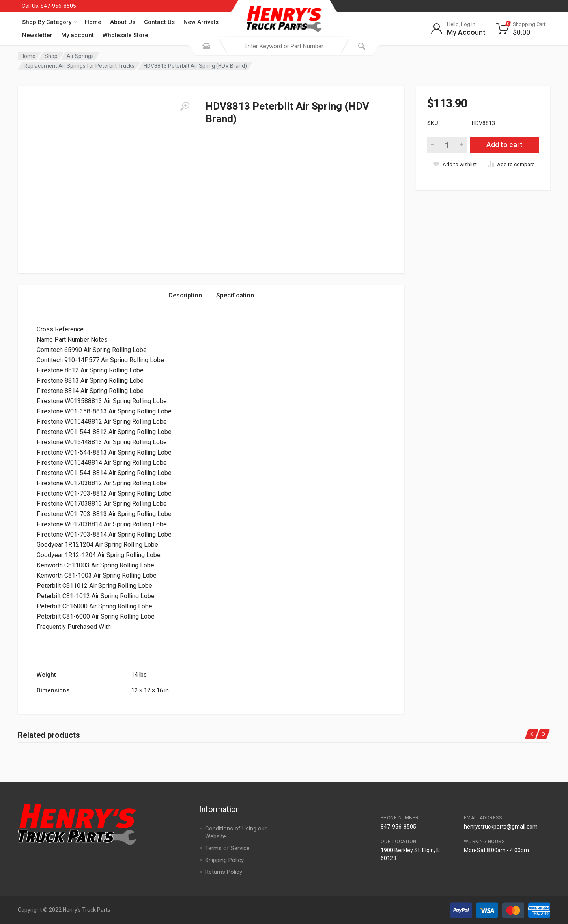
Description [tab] (185, 295)
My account (78, 35)
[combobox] (284, 46)
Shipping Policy (224, 860)
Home (93, 22)
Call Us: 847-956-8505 (49, 6)
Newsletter (37, 35)
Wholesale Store (125, 35)
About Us (123, 22)
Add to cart (504, 145)
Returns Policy (224, 872)
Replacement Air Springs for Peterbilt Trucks (79, 66)
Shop (51, 56)
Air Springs (80, 56)
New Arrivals (201, 22)
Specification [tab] (235, 295)
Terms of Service (227, 848)
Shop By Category (49, 22)
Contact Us (159, 22)
